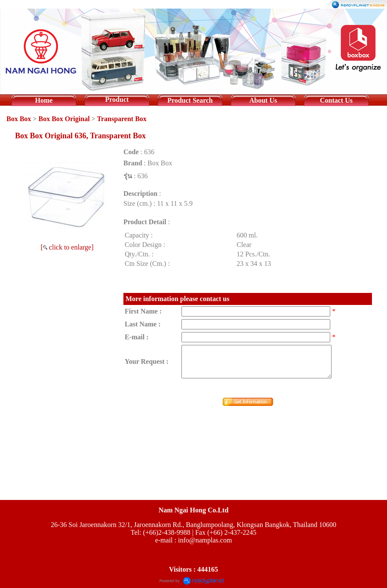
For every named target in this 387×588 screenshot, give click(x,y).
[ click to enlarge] (67, 247)
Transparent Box (121, 119)
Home (44, 100)
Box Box (19, 119)
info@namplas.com (205, 540)
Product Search (190, 100)
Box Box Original (64, 119)
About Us (263, 100)
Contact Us (336, 100)
